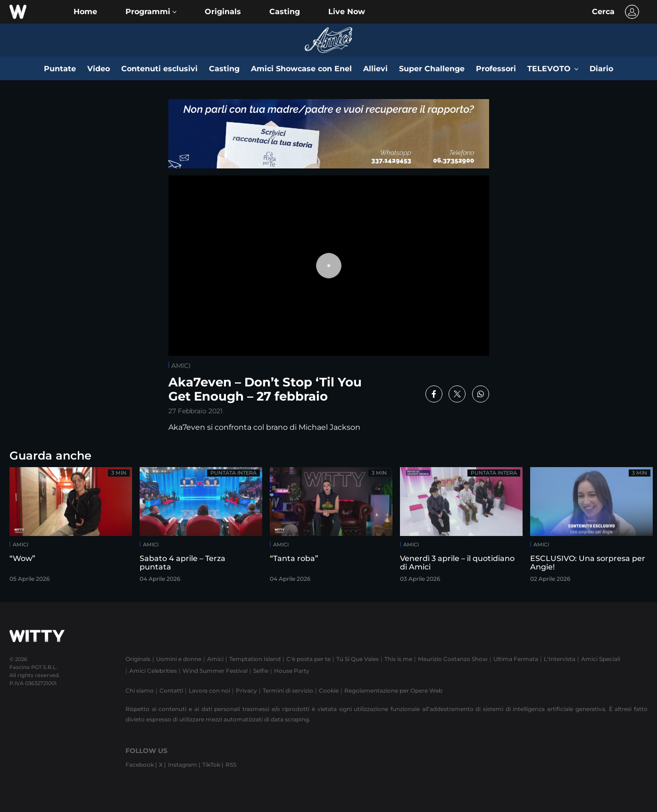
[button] (151, 12)
